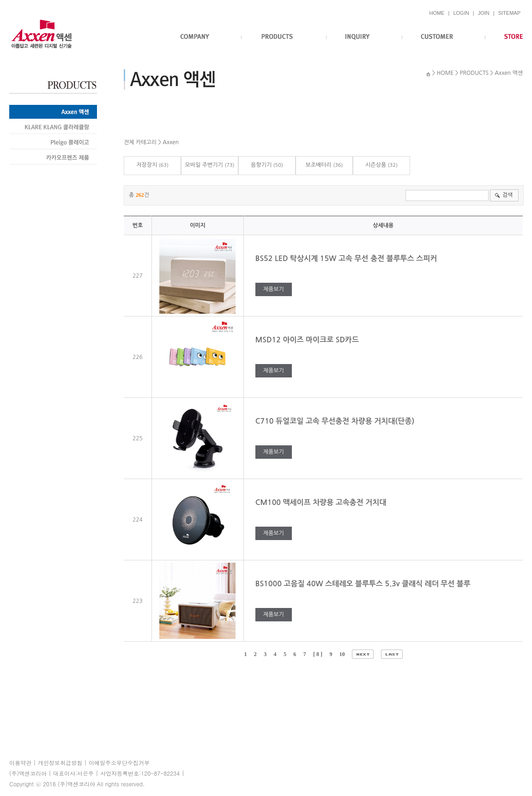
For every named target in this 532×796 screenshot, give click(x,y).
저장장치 (147, 165)
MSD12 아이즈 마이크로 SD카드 (308, 340)
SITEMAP (509, 13)
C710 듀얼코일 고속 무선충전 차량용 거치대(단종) (336, 421)
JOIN (484, 13)
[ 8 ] (318, 654)
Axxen (171, 142)
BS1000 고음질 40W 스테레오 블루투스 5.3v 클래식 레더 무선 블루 (364, 584)
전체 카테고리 (140, 142)
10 (342, 654)
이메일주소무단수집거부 (119, 763)
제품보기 (274, 289)
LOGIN (461, 13)
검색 (507, 195)
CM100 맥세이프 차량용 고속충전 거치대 (322, 502)
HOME (437, 13)
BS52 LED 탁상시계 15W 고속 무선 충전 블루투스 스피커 (347, 258)
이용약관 (20, 763)
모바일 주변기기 (204, 165)
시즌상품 (376, 165)
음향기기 (261, 165)
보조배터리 (318, 165)
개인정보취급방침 (60, 763)
